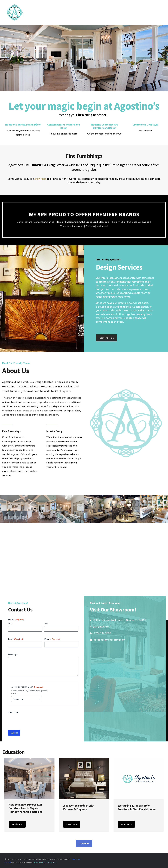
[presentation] (30, 721)
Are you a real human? (27, 687)
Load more (84, 843)
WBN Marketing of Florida (45, 862)
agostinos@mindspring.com (109, 640)
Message (13, 655)
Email (16, 639)
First (10, 623)
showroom (40, 179)
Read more (17, 824)
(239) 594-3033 (102, 633)
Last (46, 623)
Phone (52, 639)
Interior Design (106, 338)
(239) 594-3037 (102, 627)
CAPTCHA (13, 712)
